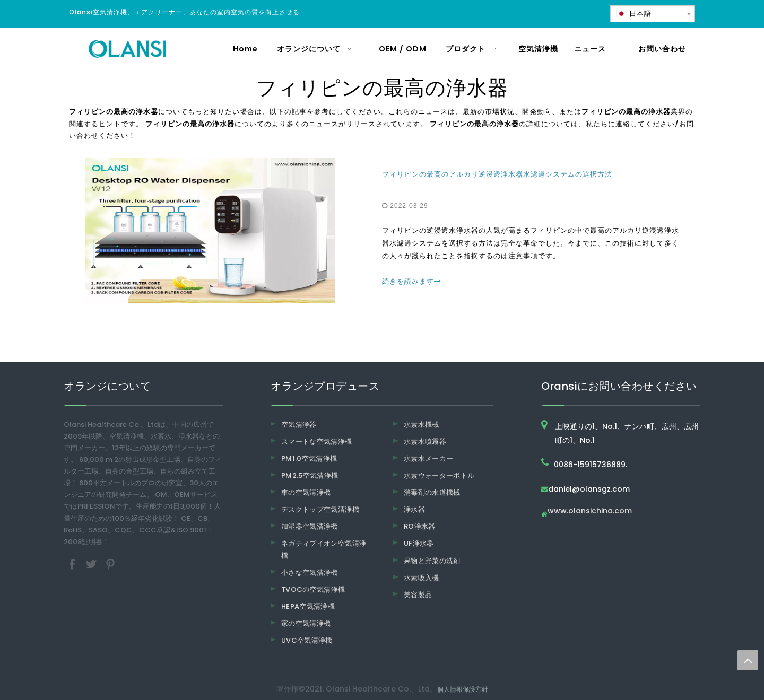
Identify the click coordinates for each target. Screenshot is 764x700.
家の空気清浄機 (306, 623)
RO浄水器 (420, 526)
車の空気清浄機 (306, 492)
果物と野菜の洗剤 (432, 561)
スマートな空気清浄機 (317, 441)
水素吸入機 (422, 578)
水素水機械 (422, 425)
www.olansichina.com (590, 511)
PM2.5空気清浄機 (310, 475)
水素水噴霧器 (425, 441)
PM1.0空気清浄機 (309, 458)
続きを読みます (412, 281)
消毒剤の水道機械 (432, 492)
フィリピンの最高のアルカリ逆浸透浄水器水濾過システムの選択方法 (497, 174)
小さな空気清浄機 (310, 572)
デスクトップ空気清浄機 (320, 509)
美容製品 (418, 595)
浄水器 (414, 509)
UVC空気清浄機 (307, 640)
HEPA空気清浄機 (308, 606)
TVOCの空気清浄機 (313, 589)
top (748, 660)
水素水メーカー (428, 458)
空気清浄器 (299, 425)
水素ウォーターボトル (439, 475)
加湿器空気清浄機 (310, 526)
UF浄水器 (419, 543)
